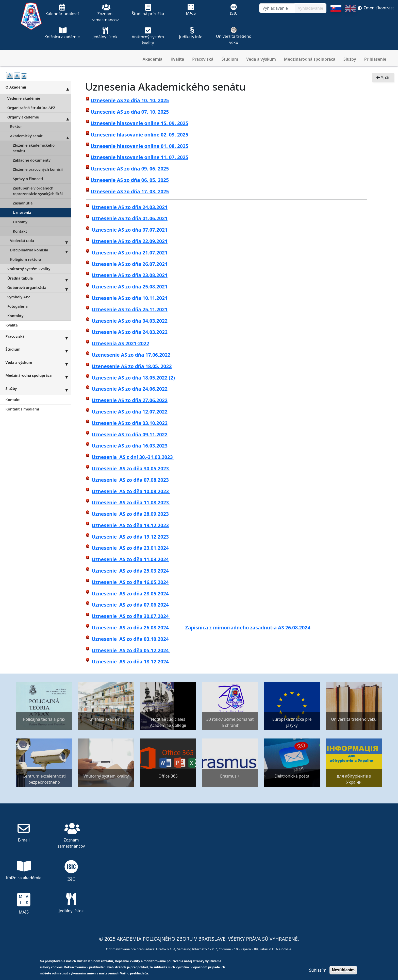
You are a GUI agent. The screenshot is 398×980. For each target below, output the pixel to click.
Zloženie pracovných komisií (38, 169)
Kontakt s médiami (22, 409)
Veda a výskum (261, 59)
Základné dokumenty (32, 160)
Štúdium (230, 59)
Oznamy (20, 222)
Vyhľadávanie (310, 8)
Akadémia (153, 59)
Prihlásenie (375, 59)
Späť (383, 78)
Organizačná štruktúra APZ (31, 108)
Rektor (16, 126)
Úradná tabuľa (39, 278)
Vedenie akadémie (24, 98)
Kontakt (20, 231)
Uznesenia (22, 212)
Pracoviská (203, 59)
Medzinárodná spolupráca (310, 59)
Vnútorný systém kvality (29, 269)
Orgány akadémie (39, 117)
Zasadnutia (23, 203)
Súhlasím (318, 970)
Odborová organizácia (39, 288)
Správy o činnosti (28, 179)
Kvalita (177, 59)
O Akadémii (38, 87)
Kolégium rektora (26, 259)
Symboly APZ (19, 297)
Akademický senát (40, 136)
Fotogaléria (18, 306)
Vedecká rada (40, 241)
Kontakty (15, 316)
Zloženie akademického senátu (34, 148)
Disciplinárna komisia (40, 250)
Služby (350, 59)
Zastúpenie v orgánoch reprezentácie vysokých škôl (38, 191)
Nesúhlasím (343, 970)
